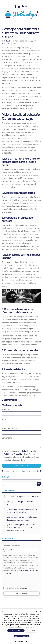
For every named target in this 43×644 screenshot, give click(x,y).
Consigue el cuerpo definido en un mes (22, 503)
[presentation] (21, 581)
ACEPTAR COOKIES (21, 636)
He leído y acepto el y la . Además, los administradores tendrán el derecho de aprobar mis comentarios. (22, 456)
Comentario (7, 438)
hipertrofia (5, 43)
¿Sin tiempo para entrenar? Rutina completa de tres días (22, 511)
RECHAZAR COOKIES (16, 631)
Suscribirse (22, 593)
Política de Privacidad (13, 454)
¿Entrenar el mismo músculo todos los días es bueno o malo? (22, 518)
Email (4, 419)
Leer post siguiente (32, 471)
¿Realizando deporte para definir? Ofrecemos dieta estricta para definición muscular (22, 528)
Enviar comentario (21, 466)
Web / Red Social (9, 428)
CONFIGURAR (30, 631)
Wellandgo (8, 41)
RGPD (26, 588)
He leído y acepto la (16, 588)
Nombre (5, 409)
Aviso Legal (27, 451)
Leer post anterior (11, 471)
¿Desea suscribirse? (12, 546)
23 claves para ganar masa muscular (23, 496)
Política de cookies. (22, 641)
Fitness (30, 41)
